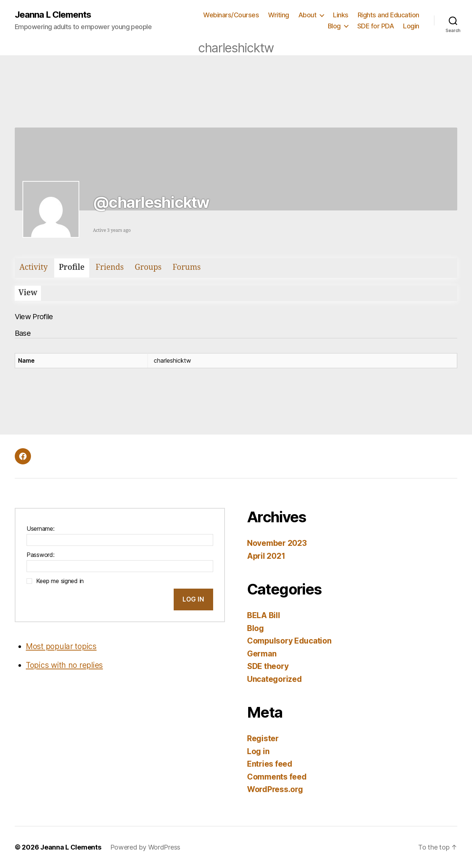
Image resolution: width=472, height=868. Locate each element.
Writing (279, 15)
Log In (193, 599)
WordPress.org (275, 789)
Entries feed (270, 764)
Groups (148, 267)
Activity (34, 267)
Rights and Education (388, 15)
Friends (110, 267)
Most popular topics (61, 646)
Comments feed (277, 777)
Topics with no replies (64, 665)
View (28, 293)
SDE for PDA (376, 26)
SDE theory (268, 666)
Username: (41, 529)
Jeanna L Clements (53, 15)
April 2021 (266, 556)
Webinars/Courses (231, 15)
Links (341, 15)
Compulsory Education (289, 641)
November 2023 (277, 543)
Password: (41, 555)
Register (263, 738)
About (308, 15)
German (262, 654)
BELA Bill (264, 615)
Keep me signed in (60, 581)
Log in (258, 751)
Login (411, 26)
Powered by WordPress (145, 847)
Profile (72, 267)
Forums (187, 267)
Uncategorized (275, 679)
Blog (334, 26)
